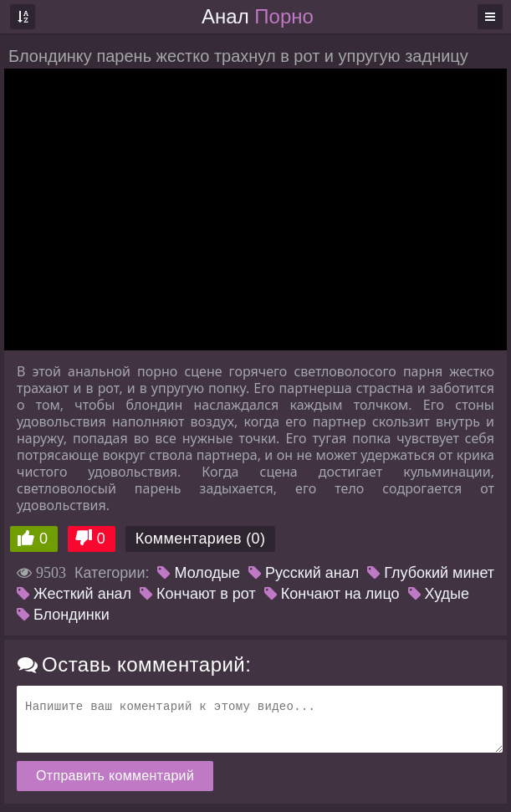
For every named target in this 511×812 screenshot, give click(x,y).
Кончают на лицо (332, 594)
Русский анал (304, 573)
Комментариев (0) (201, 539)
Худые (439, 594)
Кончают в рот (198, 594)
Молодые (199, 573)
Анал (258, 16)
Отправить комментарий (115, 776)
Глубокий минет (431, 573)
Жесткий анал (74, 594)
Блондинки (63, 615)
